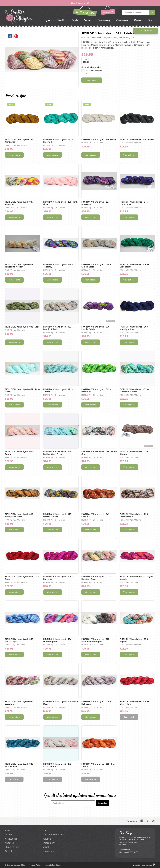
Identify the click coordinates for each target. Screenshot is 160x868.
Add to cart (92, 80)
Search (152, 13)
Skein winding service (91, 67)
